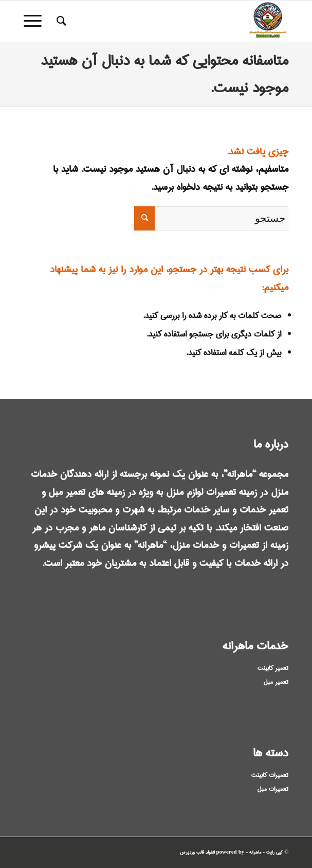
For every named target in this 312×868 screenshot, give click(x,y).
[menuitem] (60, 21)
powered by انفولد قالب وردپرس (212, 852)
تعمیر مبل (276, 682)
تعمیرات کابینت (270, 775)
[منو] (36, 21)
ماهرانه (255, 852)
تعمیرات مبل (273, 789)
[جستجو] (60, 21)
